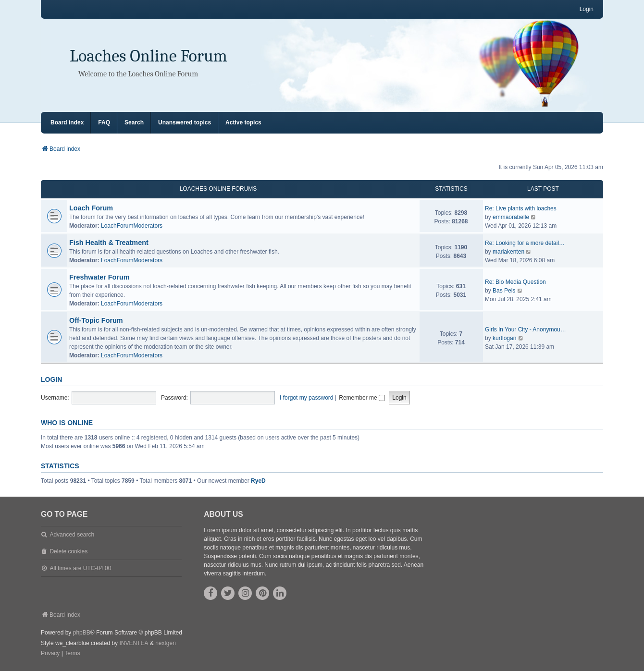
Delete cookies (68, 551)
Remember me (362, 398)
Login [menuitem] (587, 9)
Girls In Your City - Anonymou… (526, 329)
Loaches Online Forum (149, 56)
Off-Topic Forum (96, 320)
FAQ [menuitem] (104, 122)
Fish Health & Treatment (109, 243)
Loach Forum (91, 208)
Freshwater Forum (99, 277)
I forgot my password (306, 398)
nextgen (166, 643)
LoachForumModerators (132, 226)
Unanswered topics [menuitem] (185, 122)
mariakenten (508, 252)
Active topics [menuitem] (243, 122)
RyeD (258, 481)
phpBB (82, 633)
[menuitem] (50, 654)
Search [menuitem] (134, 122)
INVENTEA (134, 643)
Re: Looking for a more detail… (525, 243)
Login (51, 379)
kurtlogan (504, 338)
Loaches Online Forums (218, 189)
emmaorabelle (511, 217)
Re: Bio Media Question (515, 282)
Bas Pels (504, 291)
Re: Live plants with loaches (521, 208)
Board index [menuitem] (67, 122)
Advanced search (72, 535)
